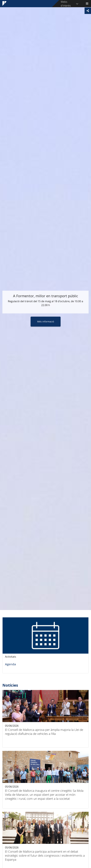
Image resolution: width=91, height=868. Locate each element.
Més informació (46, 322)
